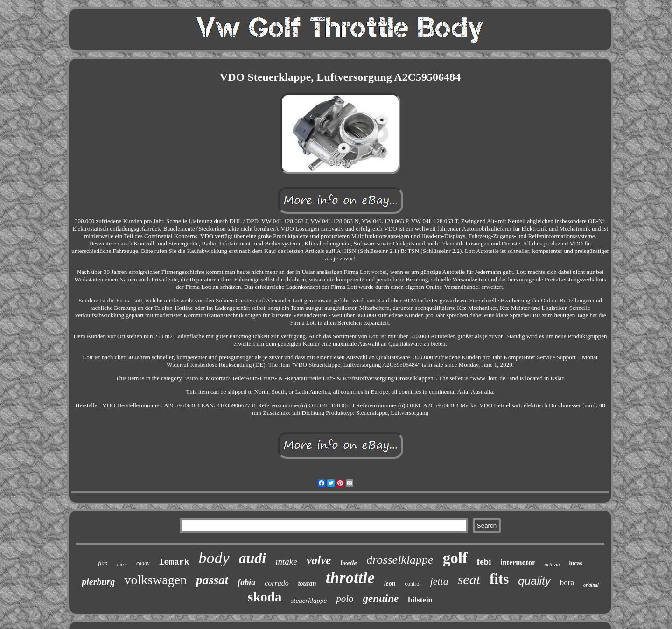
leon (390, 584)
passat (212, 580)
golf (455, 558)
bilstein (420, 600)
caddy (143, 563)
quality (534, 581)
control (413, 584)
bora (567, 583)
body (214, 558)
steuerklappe (309, 601)
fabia (246, 582)
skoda (265, 597)
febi (484, 562)
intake (286, 562)
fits (499, 579)
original (591, 585)
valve (319, 560)
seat (469, 579)
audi (253, 558)
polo (345, 599)
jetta (439, 581)
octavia (552, 564)
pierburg (98, 582)
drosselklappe (400, 560)
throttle (350, 578)
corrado (277, 583)
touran (307, 584)
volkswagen (155, 580)
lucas (575, 563)
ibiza (122, 564)
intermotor (518, 563)
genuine (381, 598)
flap (103, 563)
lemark (174, 562)
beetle (349, 563)
